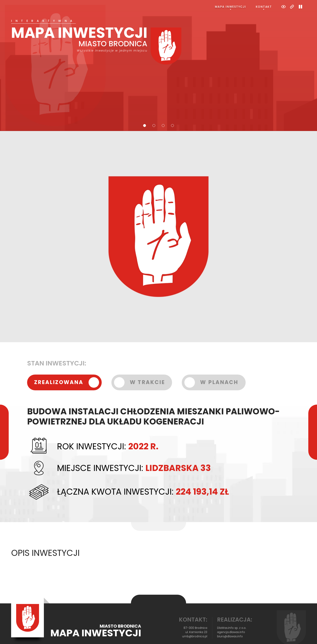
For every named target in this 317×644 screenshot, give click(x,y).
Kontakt (264, 7)
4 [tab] (172, 109)
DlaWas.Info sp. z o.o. (232, 612)
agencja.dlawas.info (231, 616)
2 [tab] (154, 109)
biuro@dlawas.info (230, 620)
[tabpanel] (158, 34)
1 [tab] (145, 109)
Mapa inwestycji (230, 7)
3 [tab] (163, 109)
